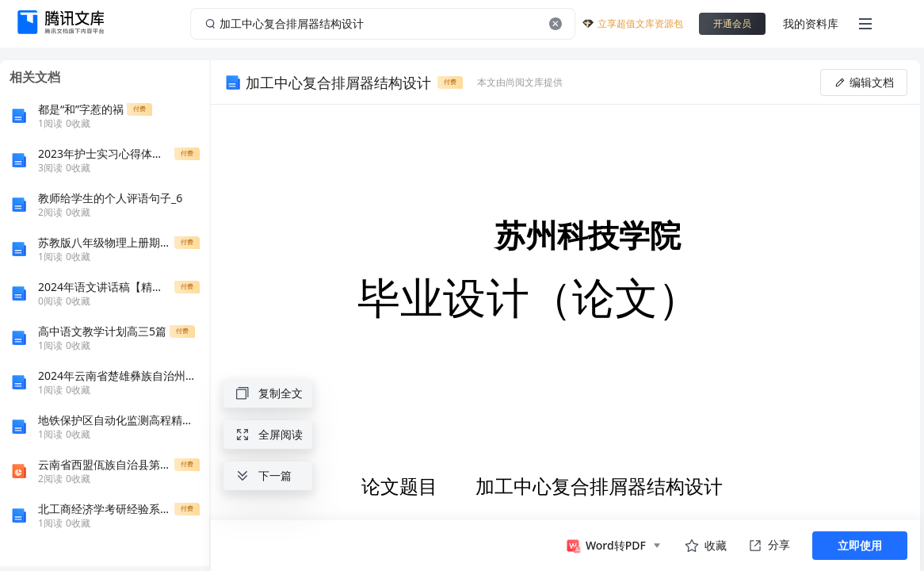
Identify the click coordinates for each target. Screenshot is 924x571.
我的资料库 (811, 23)
